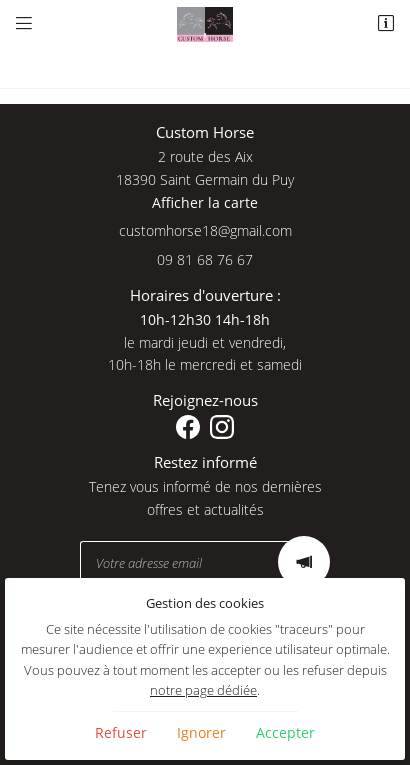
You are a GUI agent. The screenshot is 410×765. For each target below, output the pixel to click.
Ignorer (201, 732)
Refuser (121, 732)
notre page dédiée (203, 690)
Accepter (285, 732)
